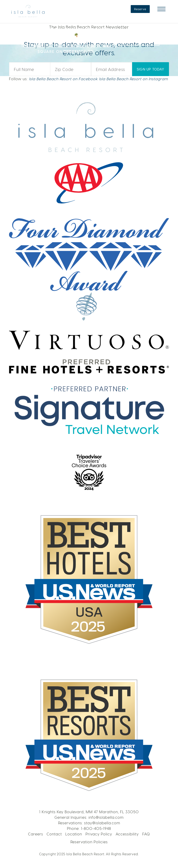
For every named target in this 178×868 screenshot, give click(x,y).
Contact (54, 834)
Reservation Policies (89, 842)
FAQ (146, 834)
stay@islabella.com (102, 823)
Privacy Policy (99, 834)
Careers (36, 834)
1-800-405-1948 (96, 828)
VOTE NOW (143, 40)
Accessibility (127, 834)
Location (74, 834)
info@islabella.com (106, 817)
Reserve (140, 9)
